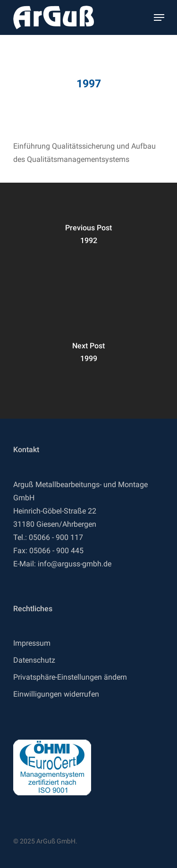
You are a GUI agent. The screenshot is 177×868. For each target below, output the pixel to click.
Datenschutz (34, 660)
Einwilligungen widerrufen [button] (56, 694)
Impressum (32, 643)
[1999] (88, 360)
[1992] (88, 242)
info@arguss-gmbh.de (75, 564)
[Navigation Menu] (159, 17)
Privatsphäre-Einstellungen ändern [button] (70, 677)
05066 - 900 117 (56, 537)
